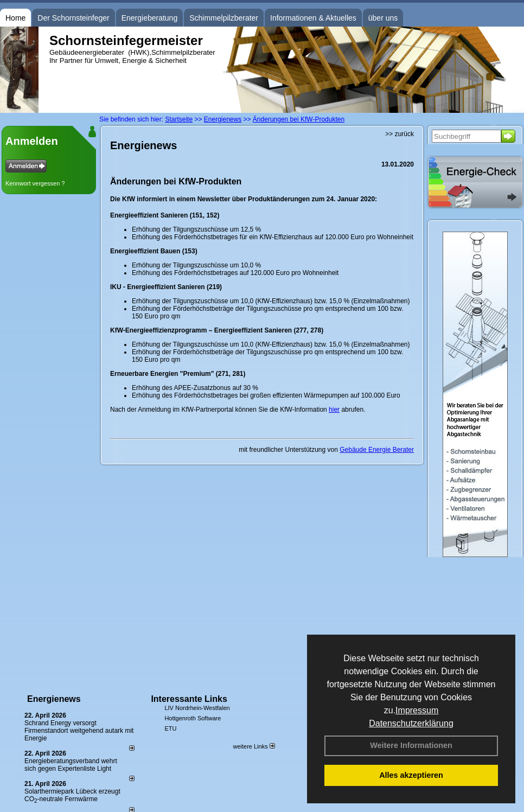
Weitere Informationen (411, 745)
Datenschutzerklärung (411, 723)
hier (334, 410)
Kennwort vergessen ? (35, 183)
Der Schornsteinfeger (73, 18)
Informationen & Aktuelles (313, 18)
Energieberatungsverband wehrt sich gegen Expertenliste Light (71, 765)
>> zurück (400, 134)
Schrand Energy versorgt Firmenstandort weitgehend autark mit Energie (79, 731)
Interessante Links (189, 699)
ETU (170, 728)
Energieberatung (150, 18)
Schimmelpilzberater (224, 18)
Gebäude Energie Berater (377, 450)
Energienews (54, 699)
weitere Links (254, 746)
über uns (383, 18)
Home (15, 18)
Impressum (417, 710)
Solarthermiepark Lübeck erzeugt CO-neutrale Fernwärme (72, 795)
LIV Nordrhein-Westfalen (197, 708)
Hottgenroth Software (193, 718)
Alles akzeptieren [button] (411, 775)
